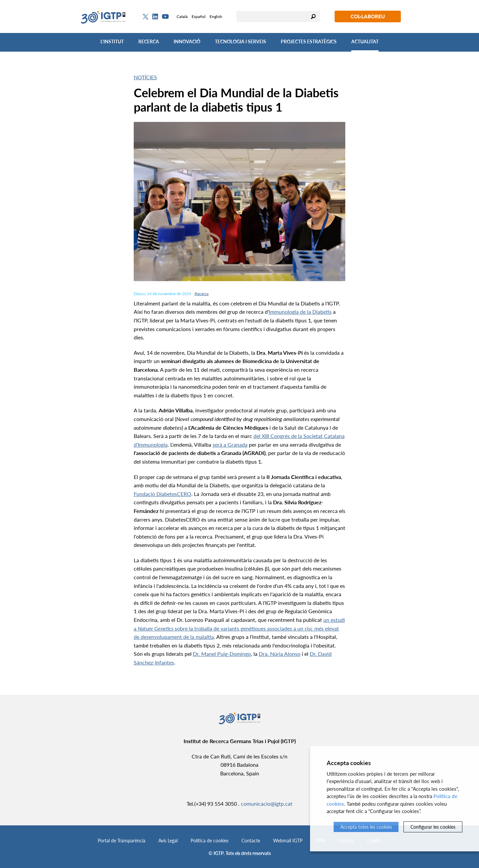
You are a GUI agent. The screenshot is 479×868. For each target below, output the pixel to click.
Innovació (187, 41)
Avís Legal (168, 841)
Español (199, 16)
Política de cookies (210, 841)
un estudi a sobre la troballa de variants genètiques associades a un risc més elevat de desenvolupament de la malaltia (239, 628)
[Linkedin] (155, 17)
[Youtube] (165, 16)
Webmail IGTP (288, 841)
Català (182, 16)
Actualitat (365, 41)
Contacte (251, 841)
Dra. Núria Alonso (280, 654)
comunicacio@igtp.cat (267, 804)
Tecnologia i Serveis (240, 41)
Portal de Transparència (122, 841)
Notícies (145, 77)
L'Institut (112, 41)
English (216, 16)
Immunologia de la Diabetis (300, 312)
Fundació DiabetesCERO (162, 494)
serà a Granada (230, 444)
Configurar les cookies (433, 827)
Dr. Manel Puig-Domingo (222, 654)
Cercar (313, 16)
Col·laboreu (368, 16)
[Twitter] (146, 17)
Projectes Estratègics (309, 41)
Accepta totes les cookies (366, 827)
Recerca (149, 41)
